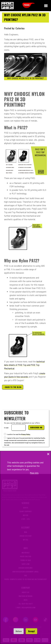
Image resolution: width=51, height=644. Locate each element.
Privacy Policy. (26, 434)
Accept (31, 631)
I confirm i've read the (12, 434)
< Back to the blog (13, 387)
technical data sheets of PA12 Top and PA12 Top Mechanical (24, 365)
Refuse (19, 631)
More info (34, 473)
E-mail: (6, 428)
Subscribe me (36, 427)
